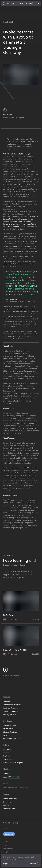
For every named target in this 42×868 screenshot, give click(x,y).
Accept (34, 864)
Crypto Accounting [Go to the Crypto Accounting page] (11, 711)
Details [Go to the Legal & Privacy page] (13, 864)
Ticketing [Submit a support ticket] (7, 802)
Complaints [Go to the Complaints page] (7, 852)
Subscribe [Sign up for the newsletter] (9, 834)
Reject (6, 864)
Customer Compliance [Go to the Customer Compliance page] (12, 708)
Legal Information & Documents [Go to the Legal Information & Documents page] (16, 788)
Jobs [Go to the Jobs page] (5, 777)
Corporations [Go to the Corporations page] (8, 759)
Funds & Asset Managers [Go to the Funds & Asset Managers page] (13, 763)
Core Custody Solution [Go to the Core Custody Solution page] (12, 705)
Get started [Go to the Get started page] (27, 4)
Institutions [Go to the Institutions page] (8, 750)
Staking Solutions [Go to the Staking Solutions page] (10, 732)
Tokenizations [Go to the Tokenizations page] (9, 729)
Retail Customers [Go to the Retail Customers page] (10, 799)
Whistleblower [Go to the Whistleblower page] (8, 849)
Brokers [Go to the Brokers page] (6, 753)
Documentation (9, 809)
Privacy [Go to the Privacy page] (6, 845)
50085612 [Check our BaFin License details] (17, 676)
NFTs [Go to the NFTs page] (5, 735)
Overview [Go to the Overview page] (7, 701)
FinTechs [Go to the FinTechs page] (7, 756)
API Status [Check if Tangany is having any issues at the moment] (7, 805)
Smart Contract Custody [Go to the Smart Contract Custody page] (13, 739)
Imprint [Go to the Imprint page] (6, 842)
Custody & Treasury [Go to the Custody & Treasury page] (11, 725)
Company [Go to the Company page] (7, 774)
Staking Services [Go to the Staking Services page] (10, 715)
